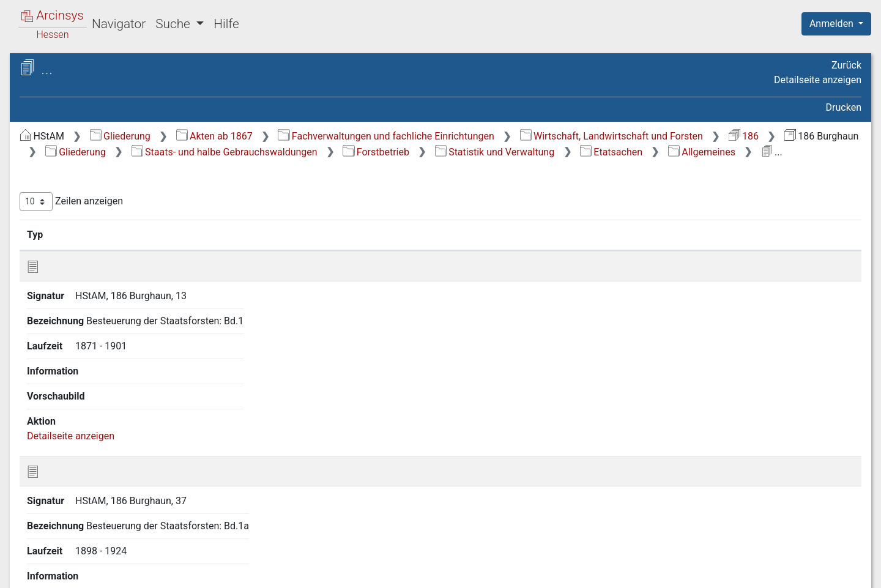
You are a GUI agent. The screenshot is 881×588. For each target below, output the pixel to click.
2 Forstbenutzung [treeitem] (91, 456)
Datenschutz (656, 571)
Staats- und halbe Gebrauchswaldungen (344, 167)
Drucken (844, 107)
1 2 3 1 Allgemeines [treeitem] (129, 291)
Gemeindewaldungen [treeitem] (89, 531)
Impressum (840, 571)
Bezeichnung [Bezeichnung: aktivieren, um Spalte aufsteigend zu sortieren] (421, 266)
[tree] (108, 336)
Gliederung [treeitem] (53, 142)
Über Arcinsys (565, 571)
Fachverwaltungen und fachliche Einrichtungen (591, 136)
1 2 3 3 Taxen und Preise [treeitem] (125, 342)
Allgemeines (821, 167)
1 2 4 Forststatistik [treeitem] (116, 365)
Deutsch (74, 563)
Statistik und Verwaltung (614, 167)
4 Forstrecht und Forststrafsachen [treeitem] (89, 492)
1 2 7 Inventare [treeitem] (107, 425)
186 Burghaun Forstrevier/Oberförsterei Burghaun (125, 102)
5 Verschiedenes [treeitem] (89, 516)
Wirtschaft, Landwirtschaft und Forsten (342, 152)
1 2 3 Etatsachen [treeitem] (112, 276)
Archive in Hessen (68, 69)
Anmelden (833, 24)
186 (474, 152)
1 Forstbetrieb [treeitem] (84, 186)
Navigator (119, 24)
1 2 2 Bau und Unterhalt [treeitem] (126, 261)
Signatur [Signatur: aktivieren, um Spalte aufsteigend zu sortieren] (297, 266)
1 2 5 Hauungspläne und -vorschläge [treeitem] (131, 387)
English (28, 563)
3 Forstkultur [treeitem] (81, 471)
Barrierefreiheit (750, 571)
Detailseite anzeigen (818, 80)
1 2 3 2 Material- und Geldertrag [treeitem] (131, 312)
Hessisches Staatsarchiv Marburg (115, 82)
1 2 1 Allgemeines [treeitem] (114, 245)
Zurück (846, 65)
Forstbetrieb (496, 167)
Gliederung (326, 136)
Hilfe (226, 24)
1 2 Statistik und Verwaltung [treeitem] (125, 231)
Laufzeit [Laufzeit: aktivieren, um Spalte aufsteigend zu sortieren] (568, 266)
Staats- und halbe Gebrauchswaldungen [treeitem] (81, 163)
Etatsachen (730, 167)
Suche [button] (174, 24)
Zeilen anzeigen (277, 233)
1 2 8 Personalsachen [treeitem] (122, 441)
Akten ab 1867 (420, 136)
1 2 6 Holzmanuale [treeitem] (116, 410)
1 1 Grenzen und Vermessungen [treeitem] (99, 207)
